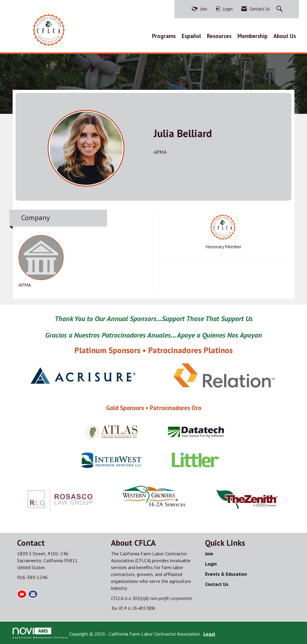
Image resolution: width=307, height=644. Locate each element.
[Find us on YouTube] (22, 594)
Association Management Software (40, 633)
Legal (209, 634)
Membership (252, 36)
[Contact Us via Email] (33, 594)
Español (191, 36)
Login (211, 564)
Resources (219, 36)
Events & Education (226, 574)
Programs (164, 36)
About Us (285, 36)
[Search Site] (280, 9)
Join (209, 554)
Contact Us (217, 584)
